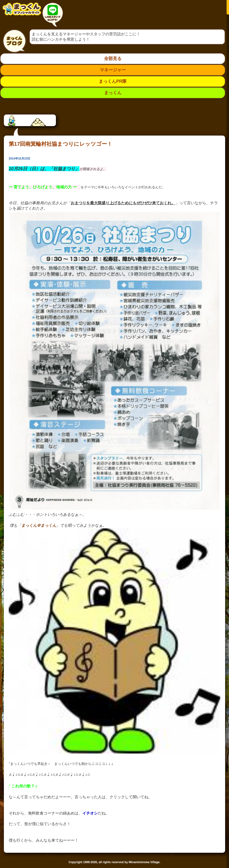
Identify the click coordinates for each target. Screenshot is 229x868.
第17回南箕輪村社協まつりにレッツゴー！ (61, 144)
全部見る (113, 59)
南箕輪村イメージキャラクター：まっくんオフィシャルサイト (22, 13)
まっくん (113, 93)
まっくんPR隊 (113, 81)
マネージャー (113, 70)
